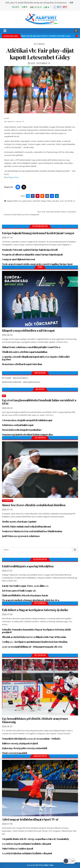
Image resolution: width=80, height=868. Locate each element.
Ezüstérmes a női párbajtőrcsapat (18, 425)
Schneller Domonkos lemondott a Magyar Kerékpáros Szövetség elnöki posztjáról (36, 631)
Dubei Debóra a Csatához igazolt (17, 849)
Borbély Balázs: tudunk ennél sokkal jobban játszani (26, 526)
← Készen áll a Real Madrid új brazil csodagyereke (21, 215)
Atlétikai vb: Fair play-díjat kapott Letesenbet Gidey (40, 54)
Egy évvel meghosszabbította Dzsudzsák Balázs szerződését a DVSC (39, 402)
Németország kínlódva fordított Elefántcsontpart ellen (27, 435)
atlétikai (16, 201)
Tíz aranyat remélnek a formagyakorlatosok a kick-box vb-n (31, 600)
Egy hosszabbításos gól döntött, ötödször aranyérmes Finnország (35, 720)
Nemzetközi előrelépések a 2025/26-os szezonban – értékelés (31, 739)
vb (74, 201)
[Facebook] (18, 187)
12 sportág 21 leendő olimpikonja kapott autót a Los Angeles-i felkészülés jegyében (36, 358)
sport (62, 201)
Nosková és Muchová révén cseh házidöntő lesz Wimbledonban (32, 531)
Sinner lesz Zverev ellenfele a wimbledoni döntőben (34, 505)
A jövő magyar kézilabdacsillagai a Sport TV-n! (30, 819)
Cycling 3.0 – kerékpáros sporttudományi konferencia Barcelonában (35, 642)
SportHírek (69, 201)
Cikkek (41, 44)
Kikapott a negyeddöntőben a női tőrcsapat (28, 330)
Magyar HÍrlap (46, 201)
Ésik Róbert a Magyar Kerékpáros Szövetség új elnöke (35, 610)
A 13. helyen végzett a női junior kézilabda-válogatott (26, 844)
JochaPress (8, 501)
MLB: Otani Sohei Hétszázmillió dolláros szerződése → (58, 212)
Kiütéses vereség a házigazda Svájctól (20, 743)
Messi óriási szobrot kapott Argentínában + (22, 430)
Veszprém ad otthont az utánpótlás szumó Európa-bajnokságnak (32, 254)
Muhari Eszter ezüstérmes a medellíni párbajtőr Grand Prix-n (31, 347)
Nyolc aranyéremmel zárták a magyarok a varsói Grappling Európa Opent (37, 264)
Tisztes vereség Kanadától (15, 753)
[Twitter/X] (24, 187)
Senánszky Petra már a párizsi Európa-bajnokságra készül (30, 250)
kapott (29, 201)
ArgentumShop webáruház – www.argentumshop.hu (21, 382)
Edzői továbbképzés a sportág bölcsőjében (28, 566)
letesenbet (37, 201)
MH (4, 396)
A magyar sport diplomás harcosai (18, 259)
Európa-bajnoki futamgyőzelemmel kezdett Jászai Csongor (38, 233)
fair (20, 201)
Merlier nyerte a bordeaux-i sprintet (19, 522)
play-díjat (56, 201)
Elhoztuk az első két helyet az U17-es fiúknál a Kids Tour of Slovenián (34, 637)
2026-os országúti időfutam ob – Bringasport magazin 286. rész (32, 647)
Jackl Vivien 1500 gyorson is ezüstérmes (21, 536)
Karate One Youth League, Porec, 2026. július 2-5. (25, 586)
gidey (24, 201)
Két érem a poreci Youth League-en (19, 591)
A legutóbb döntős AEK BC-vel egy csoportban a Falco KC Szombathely (36, 839)
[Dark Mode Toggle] (69, 861)
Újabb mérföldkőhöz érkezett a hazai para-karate (25, 595)
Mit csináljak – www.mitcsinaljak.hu (15, 378)
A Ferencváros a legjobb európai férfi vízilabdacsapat (27, 420)
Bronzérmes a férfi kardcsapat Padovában (22, 364)
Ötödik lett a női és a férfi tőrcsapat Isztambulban (25, 352)
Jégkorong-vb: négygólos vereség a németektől (24, 748)
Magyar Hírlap (13, 177)
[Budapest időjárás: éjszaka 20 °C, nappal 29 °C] (60, 7)
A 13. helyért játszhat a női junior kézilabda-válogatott (27, 853)
